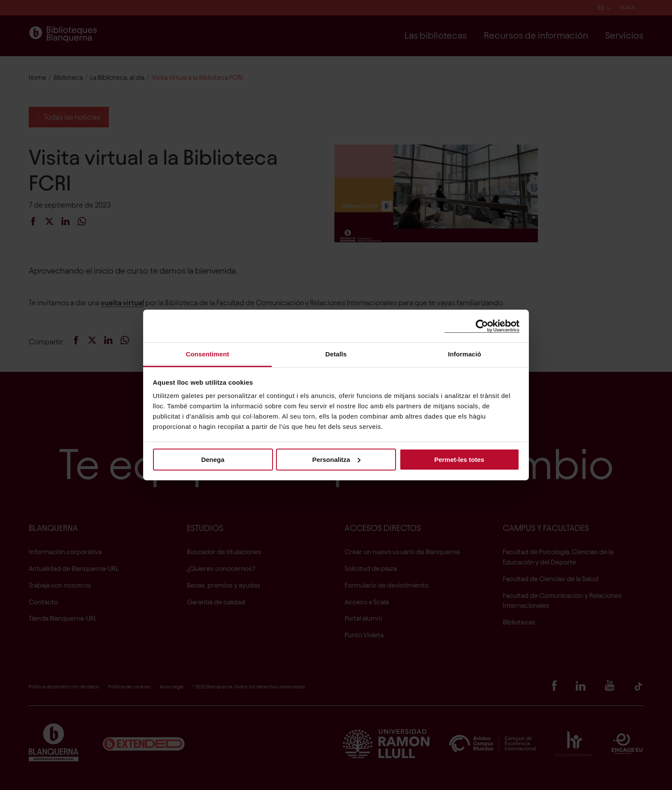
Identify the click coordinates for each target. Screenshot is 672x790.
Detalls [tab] (336, 354)
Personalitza (336, 459)
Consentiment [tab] (207, 354)
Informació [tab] (465, 354)
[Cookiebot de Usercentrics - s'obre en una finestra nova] (482, 326)
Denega (213, 459)
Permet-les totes (459, 459)
